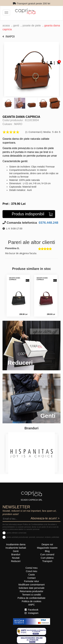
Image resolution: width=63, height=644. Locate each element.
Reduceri (16, 561)
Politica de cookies (32, 601)
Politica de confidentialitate (32, 598)
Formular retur (32, 581)
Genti (16, 26)
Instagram (31, 613)
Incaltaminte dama (16, 544)
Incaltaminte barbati (16, 548)
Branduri (16, 554)
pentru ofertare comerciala (17, 533)
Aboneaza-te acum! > (45, 518)
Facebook (32, 610)
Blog (47, 551)
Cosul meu (32, 571)
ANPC (32, 605)
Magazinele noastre (47, 548)
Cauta (32, 575)
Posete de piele (32, 26)
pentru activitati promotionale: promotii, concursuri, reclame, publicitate (33, 537)
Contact (31, 578)
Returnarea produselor (31, 591)
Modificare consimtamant (32, 585)
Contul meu (32, 568)
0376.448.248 (48, 223)
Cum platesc (47, 558)
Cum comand (47, 554)
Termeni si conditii (32, 595)
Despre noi (47, 544)
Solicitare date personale (31, 588)
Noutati (16, 558)
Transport (47, 561)
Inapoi (9, 37)
